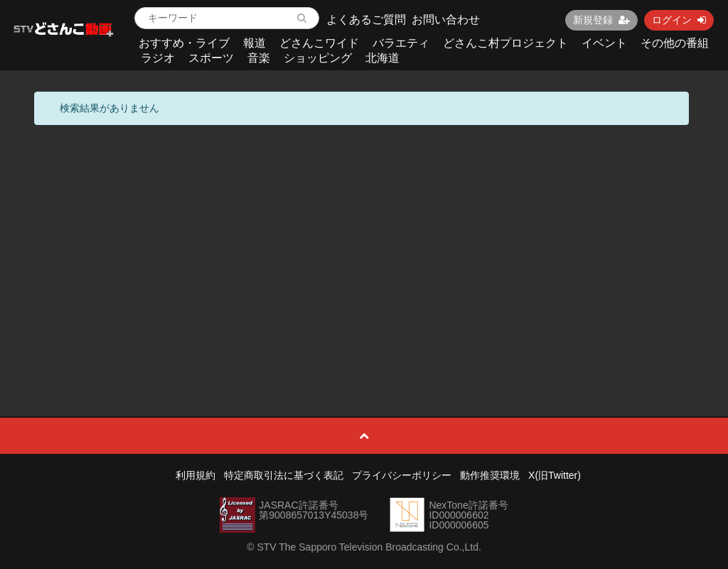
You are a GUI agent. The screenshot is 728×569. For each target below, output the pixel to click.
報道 (255, 43)
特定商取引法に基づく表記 (284, 475)
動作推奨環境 (490, 475)
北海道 (382, 58)
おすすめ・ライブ (184, 43)
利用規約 (196, 475)
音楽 (259, 58)
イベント (604, 43)
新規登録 (601, 20)
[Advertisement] (364, 239)
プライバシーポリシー (402, 475)
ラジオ (158, 58)
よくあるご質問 (366, 20)
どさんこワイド (319, 43)
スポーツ (211, 58)
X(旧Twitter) (555, 475)
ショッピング (318, 58)
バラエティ (401, 43)
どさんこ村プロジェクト (505, 43)
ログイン (679, 20)
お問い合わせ (446, 20)
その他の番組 (675, 43)
